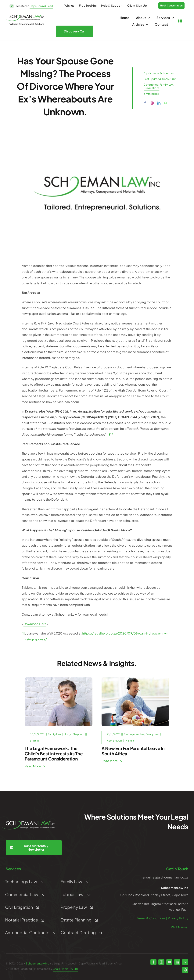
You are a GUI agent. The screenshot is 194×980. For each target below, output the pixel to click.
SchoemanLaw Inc (37, 963)
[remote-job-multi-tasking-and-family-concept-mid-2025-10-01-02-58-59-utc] (135, 679)
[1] (23, 633)
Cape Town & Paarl (41, 6)
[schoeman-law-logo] (25, 17)
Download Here (35, 624)
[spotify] (185, 970)
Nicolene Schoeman (161, 73)
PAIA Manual (180, 927)
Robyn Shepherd (74, 734)
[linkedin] (159, 103)
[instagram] (152, 103)
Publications (151, 88)
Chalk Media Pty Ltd (65, 969)
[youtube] (169, 962)
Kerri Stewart (114, 741)
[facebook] (145, 103)
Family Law (166, 84)
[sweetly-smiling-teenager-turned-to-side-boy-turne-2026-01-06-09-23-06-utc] (59, 679)
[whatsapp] (166, 103)
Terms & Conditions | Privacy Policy (163, 918)
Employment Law (134, 734)
